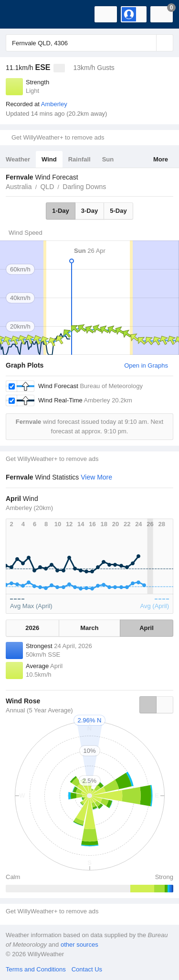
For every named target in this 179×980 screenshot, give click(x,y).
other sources (79, 945)
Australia (19, 187)
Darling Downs (84, 187)
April (147, 628)
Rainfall (79, 159)
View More (96, 477)
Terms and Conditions (36, 969)
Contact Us (87, 969)
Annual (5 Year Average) (39, 710)
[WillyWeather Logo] (21, 14)
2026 (32, 628)
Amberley (54, 104)
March (89, 628)
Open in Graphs (146, 365)
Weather (18, 159)
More (161, 159)
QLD (47, 187)
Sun (108, 159)
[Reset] (148, 43)
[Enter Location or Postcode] (89, 43)
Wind (49, 159)
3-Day (89, 211)
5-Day (118, 211)
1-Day (60, 211)
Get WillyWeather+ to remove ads (58, 137)
